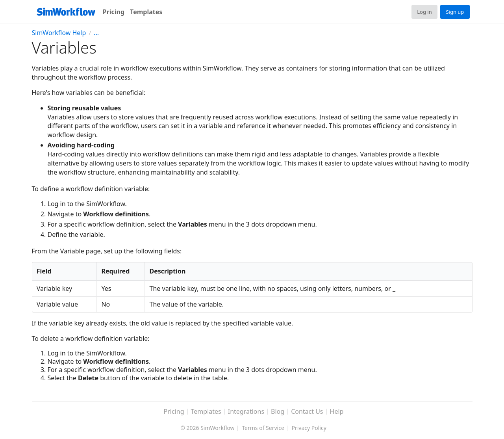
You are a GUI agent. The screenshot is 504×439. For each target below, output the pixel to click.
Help (337, 412)
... (96, 33)
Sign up (455, 12)
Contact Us (307, 412)
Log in (424, 12)
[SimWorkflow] (66, 12)
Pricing (114, 12)
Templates (146, 12)
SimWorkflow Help (59, 33)
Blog (278, 412)
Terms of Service (263, 428)
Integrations (246, 412)
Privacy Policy (309, 428)
